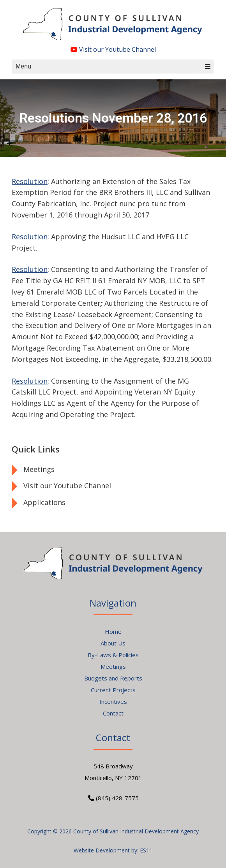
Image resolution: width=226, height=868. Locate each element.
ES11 (146, 850)
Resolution (30, 181)
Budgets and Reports (113, 678)
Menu (113, 66)
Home (113, 631)
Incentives (113, 701)
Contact (113, 713)
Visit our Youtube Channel (113, 49)
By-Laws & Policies (113, 655)
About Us (113, 643)
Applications (44, 502)
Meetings (39, 469)
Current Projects (113, 690)
